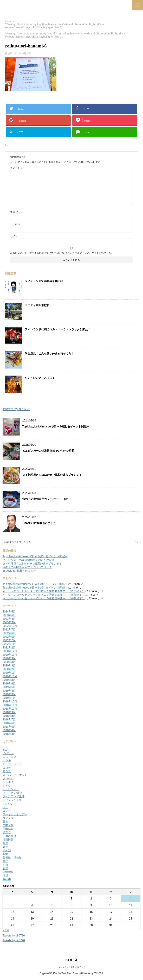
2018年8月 (9, 716)
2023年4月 (9, 619)
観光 (5, 868)
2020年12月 (10, 651)
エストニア (9, 757)
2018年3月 (9, 734)
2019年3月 (9, 694)
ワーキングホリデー (15, 814)
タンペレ (8, 778)
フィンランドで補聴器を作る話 (44, 281)
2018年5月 (9, 727)
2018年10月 (10, 709)
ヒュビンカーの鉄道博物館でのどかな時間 (48, 451)
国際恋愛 (8, 825)
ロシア (7, 811)
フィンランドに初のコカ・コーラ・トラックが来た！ (58, 329)
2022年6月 (9, 633)
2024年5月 (9, 612)
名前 (14, 212)
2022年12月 (10, 626)
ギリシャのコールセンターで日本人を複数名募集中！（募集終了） (44, 591)
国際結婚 (8, 829)
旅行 (5, 847)
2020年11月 (10, 655)
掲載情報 (8, 840)
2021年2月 (9, 648)
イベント (8, 753)
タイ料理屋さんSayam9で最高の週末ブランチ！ (52, 475)
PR (4, 747)
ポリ (5, 807)
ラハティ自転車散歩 (37, 305)
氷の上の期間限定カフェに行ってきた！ (47, 499)
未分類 (7, 850)
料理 (5, 843)
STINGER (98, 973)
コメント (17, 168)
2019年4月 (9, 691)
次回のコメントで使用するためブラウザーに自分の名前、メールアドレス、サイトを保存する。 (62, 253)
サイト (14, 236)
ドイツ (7, 786)
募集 (5, 822)
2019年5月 (9, 687)
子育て (7, 832)
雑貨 (5, 876)
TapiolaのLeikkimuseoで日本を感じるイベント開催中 (56, 427)
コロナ (7, 768)
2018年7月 (9, 719)
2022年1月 (9, 644)
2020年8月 (9, 662)
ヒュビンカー (11, 789)
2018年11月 (10, 705)
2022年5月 (9, 637)
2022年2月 (9, 640)
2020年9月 (9, 658)
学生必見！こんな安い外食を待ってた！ (49, 354)
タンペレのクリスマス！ (40, 378)
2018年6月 (9, 723)
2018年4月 (9, 730)
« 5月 (6, 930)
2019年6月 (9, 684)
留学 (5, 854)
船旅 (5, 865)
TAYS (6, 750)
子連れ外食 (9, 836)
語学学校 (8, 872)
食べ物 (7, 879)
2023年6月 (9, 615)
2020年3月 (9, 666)
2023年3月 (9, 622)
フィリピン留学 (12, 793)
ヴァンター (9, 818)
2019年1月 (9, 698)
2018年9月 (9, 712)
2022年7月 (9, 630)
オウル (7, 760)
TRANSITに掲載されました (39, 523)
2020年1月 (9, 673)
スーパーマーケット (15, 775)
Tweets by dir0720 (16, 409)
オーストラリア (12, 764)
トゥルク (8, 782)
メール (15, 224)
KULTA (71, 960)
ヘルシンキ (9, 804)
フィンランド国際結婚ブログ (71, 967)
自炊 (5, 861)
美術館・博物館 (12, 858)
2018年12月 (10, 702)
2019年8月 (9, 680)
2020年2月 (9, 669)
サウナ (7, 771)
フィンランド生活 (14, 796)
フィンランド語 (12, 800)
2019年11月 (10, 676)
